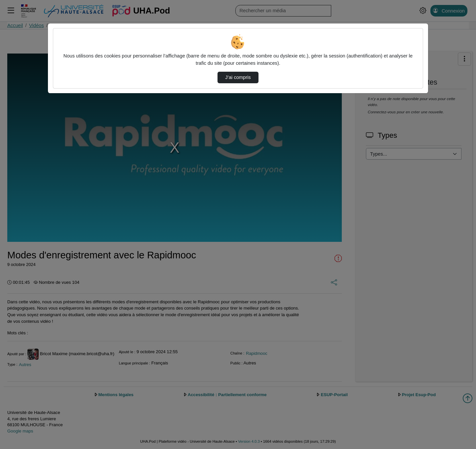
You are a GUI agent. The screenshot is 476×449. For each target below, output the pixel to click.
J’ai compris (238, 77)
